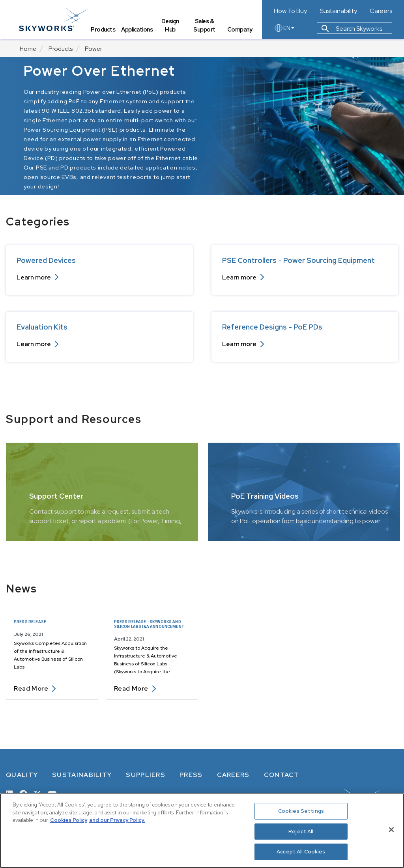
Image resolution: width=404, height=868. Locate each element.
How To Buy (290, 11)
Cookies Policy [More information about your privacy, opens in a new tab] (69, 820)
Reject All (301, 832)
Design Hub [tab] (171, 26)
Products (61, 49)
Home (28, 49)
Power (94, 49)
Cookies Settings (301, 811)
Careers (381, 11)
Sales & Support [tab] (205, 26)
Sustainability (339, 11)
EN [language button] (284, 28)
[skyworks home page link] (55, 20)
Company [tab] (240, 30)
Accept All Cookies (301, 852)
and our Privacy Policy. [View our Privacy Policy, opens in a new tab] (117, 820)
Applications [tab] (138, 30)
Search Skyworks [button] (352, 29)
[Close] (391, 830)
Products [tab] (104, 30)
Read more (35, 689)
